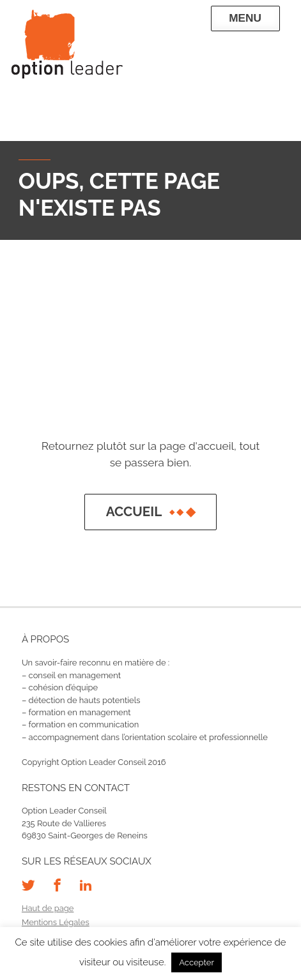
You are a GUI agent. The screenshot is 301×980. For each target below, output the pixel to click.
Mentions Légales (56, 922)
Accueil (151, 512)
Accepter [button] (197, 962)
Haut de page (48, 908)
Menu (245, 18)
